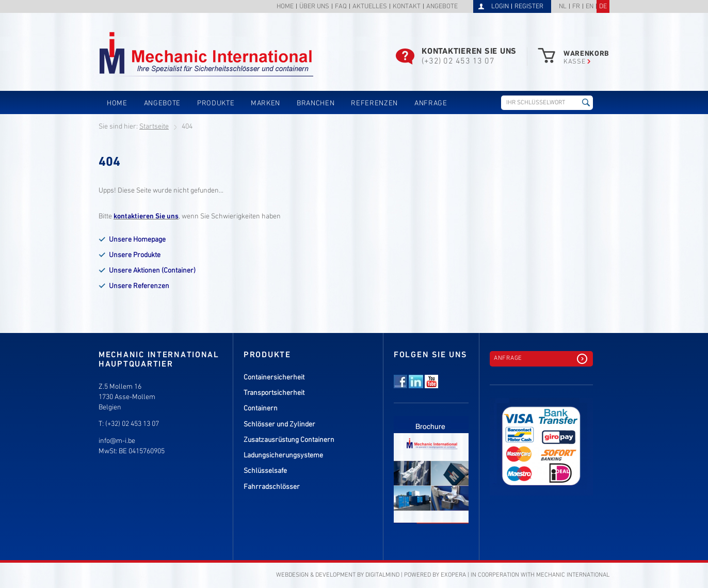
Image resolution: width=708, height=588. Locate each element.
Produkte (216, 104)
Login (500, 7)
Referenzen (374, 104)
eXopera (453, 575)
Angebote (442, 7)
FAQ (341, 7)
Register (529, 7)
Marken (265, 104)
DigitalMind (382, 575)
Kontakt (407, 7)
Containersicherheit (274, 378)
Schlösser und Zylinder (279, 425)
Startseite (154, 127)
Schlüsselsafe (265, 471)
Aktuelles (370, 7)
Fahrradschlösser (272, 487)
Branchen (316, 104)
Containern (261, 409)
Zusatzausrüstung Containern (289, 440)
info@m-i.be (117, 441)
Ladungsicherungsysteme (283, 456)
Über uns (314, 7)
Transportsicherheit (274, 393)
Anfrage (431, 104)
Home (285, 7)
